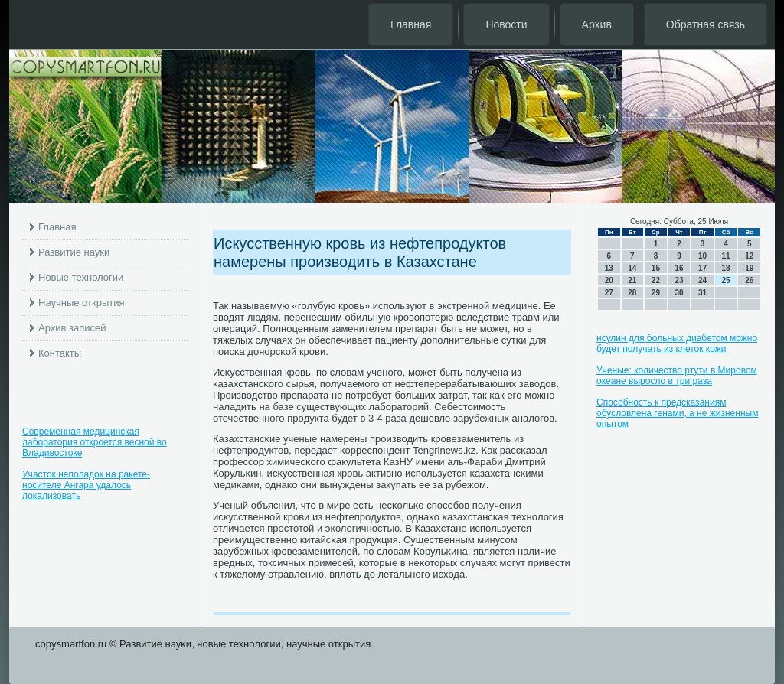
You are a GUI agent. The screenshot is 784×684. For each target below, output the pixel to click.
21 (632, 280)
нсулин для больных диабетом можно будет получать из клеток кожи (677, 344)
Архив (597, 24)
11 (726, 256)
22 (656, 280)
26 (749, 280)
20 (609, 280)
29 (656, 293)
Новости (506, 24)
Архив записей (72, 328)
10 (702, 256)
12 (749, 256)
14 (632, 268)
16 (679, 268)
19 (749, 268)
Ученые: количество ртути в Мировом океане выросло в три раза (677, 376)
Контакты (60, 353)
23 (679, 280)
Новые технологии (81, 277)
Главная (411, 24)
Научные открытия (82, 303)
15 (656, 268)
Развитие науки (74, 252)
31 (702, 293)
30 (679, 293)
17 (702, 268)
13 (609, 268)
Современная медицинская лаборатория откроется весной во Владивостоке (95, 442)
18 (726, 268)
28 (632, 293)
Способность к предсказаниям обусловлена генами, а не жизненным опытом (677, 413)
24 (702, 280)
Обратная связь (706, 24)
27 (609, 293)
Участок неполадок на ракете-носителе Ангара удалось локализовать (86, 485)
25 (726, 280)
